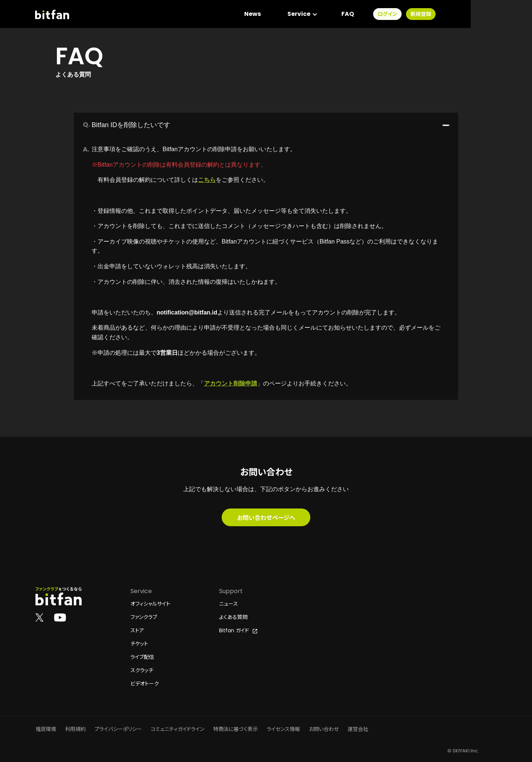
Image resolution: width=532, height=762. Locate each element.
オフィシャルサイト (150, 604)
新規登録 (482, 15)
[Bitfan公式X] (40, 617)
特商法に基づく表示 (236, 729)
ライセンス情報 (283, 729)
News (313, 15)
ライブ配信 (142, 657)
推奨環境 (46, 729)
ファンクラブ (144, 617)
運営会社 (358, 729)
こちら (207, 180)
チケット (139, 644)
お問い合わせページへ (266, 517)
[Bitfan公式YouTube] (60, 617)
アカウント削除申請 (231, 383)
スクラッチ (142, 670)
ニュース (229, 604)
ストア (137, 630)
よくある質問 (233, 617)
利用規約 (75, 729)
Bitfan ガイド (238, 630)
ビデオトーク (145, 684)
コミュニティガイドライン (178, 729)
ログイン (448, 15)
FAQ (409, 15)
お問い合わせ (324, 729)
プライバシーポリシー (118, 729)
